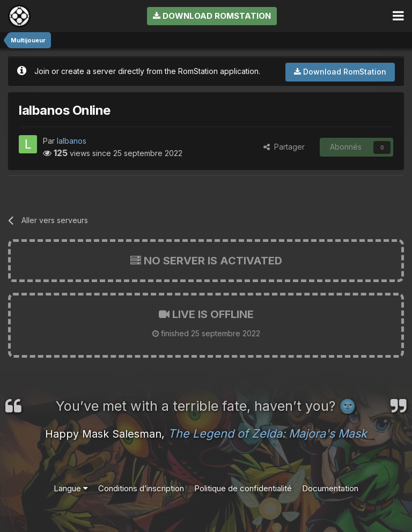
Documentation (330, 488)
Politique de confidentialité (243, 488)
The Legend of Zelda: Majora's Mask (267, 433)
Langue (71, 488)
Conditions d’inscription (141, 488)
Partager (284, 147)
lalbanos (72, 141)
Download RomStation (212, 16)
